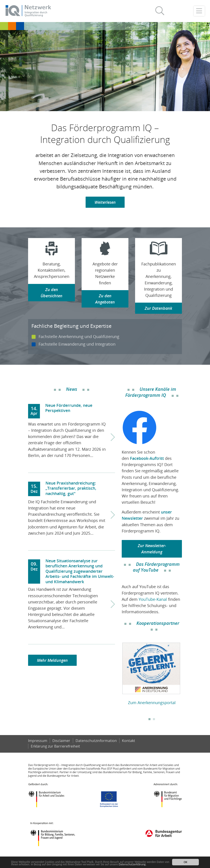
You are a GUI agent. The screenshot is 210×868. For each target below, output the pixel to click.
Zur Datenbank (159, 308)
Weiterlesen (105, 202)
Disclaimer (61, 741)
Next (185, 674)
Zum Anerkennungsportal (152, 703)
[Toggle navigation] (199, 11)
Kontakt (129, 741)
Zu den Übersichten (51, 293)
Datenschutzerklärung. (132, 864)
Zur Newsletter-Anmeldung (152, 549)
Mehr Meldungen (52, 660)
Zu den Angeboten (105, 299)
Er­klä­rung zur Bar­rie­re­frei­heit (55, 746)
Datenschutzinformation (96, 741)
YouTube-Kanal (153, 599)
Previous (118, 674)
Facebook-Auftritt (147, 458)
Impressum (38, 741)
